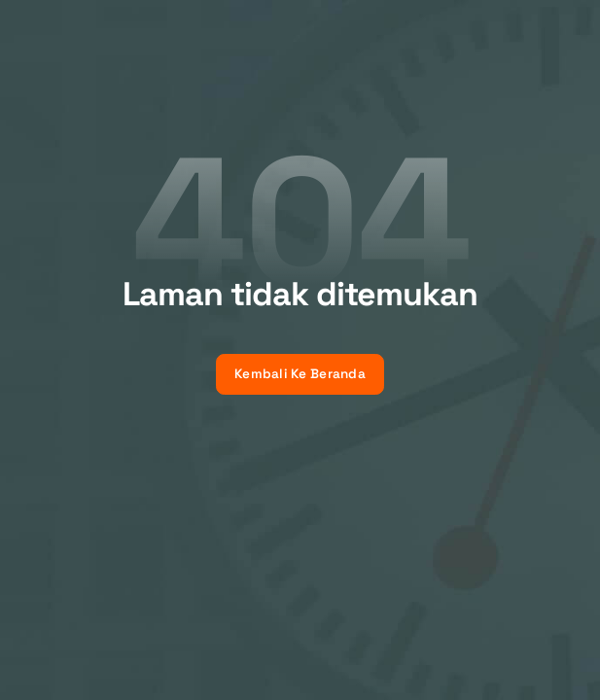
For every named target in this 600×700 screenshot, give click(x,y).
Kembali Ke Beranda (300, 374)
